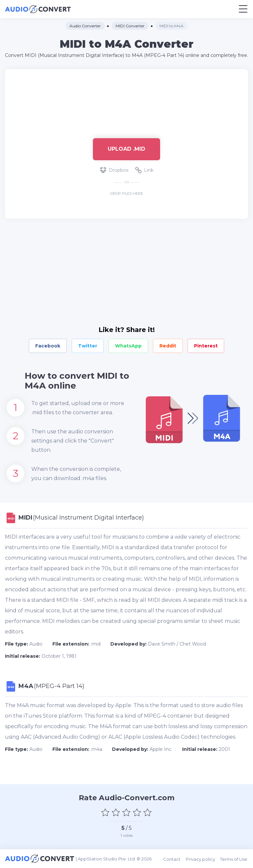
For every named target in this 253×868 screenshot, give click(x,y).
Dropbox (114, 170)
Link (144, 170)
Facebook (48, 346)
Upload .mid (126, 149)
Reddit (168, 346)
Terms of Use (234, 858)
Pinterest (206, 346)
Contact (173, 858)
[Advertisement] (126, 100)
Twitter (88, 346)
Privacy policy (201, 858)
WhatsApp (128, 346)
